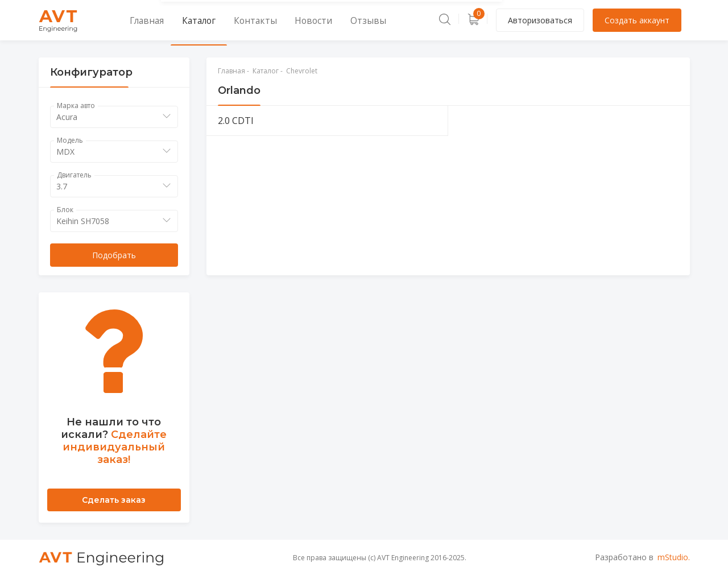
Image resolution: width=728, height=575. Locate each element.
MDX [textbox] (65, 152)
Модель (70, 140)
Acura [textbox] (67, 117)
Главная (139, 20)
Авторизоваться (540, 20)
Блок (65, 210)
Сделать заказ (114, 500)
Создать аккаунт (637, 20)
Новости (282, 20)
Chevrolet (302, 71)
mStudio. (674, 557)
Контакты (233, 20)
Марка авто (76, 106)
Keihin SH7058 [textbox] (83, 221)
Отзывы (328, 20)
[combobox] (114, 117)
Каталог (184, 20)
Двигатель (74, 175)
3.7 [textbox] (62, 186)
